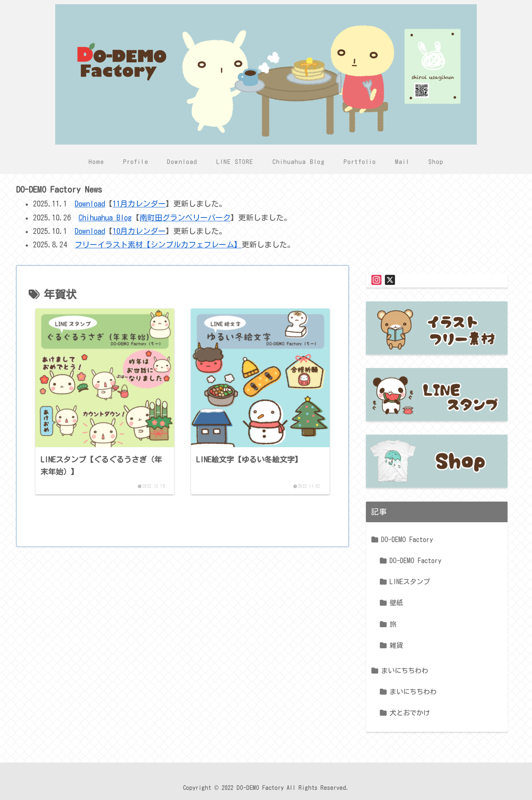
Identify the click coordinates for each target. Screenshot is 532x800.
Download (90, 204)
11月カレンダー (139, 204)
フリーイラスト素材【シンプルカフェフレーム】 (158, 244)
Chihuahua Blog (105, 217)
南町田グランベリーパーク (185, 217)
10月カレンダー (139, 231)
